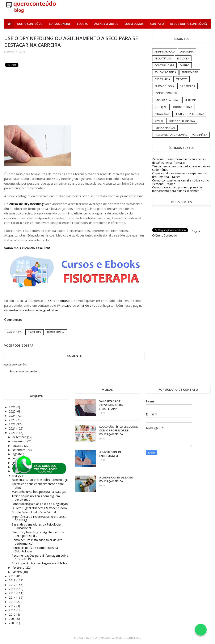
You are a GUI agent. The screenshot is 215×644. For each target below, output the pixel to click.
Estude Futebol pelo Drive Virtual (34, 512)
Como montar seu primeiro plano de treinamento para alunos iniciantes (177, 189)
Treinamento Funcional (171, 135)
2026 (13, 407)
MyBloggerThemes (128, 638)
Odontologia (183, 107)
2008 (13, 623)
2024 (13, 416)
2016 (13, 589)
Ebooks (82, 24)
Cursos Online (60, 24)
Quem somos (134, 24)
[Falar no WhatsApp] (201, 630)
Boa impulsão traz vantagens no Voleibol (39, 563)
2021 (13, 428)
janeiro (18, 572)
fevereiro (19, 567)
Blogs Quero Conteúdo (188, 24)
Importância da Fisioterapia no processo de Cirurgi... (39, 518)
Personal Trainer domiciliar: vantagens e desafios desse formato (179, 161)
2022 (13, 424)
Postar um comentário (25, 371)
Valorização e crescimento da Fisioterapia (111, 405)
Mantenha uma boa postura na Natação (39, 492)
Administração (165, 52)
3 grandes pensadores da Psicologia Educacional (36, 526)
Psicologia (197, 114)
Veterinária (200, 135)
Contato (157, 24)
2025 (13, 411)
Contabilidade (164, 65)
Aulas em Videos (106, 24)
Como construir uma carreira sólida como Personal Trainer (181, 182)
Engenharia (162, 79)
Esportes (182, 79)
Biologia (183, 58)
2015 (13, 593)
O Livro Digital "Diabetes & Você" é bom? (40, 508)
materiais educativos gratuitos (34, 310)
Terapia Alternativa (182, 121)
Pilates (179, 114)
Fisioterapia (35, 332)
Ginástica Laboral (167, 100)
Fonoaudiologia (166, 93)
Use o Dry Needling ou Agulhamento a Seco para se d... (38, 534)
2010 (13, 614)
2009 (13, 619)
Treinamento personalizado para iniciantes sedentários (181, 168)
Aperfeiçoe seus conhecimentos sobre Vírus (38, 486)
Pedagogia (162, 114)
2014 (13, 597)
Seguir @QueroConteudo (176, 233)
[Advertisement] (36, 98)
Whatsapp (64, 305)
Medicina (191, 100)
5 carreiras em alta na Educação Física (116, 479)
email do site (87, 305)
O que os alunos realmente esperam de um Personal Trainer (179, 175)
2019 (13, 576)
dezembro (20, 437)
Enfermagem (190, 72)
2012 (13, 606)
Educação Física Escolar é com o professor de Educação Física (119, 430)
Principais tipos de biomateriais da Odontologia (35, 549)
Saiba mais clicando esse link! (27, 248)
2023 (13, 420)
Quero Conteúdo (30, 24)
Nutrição (161, 107)
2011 (13, 610)
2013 (13, 602)
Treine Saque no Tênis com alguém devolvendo (36, 498)
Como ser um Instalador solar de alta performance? (37, 542)
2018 (13, 580)
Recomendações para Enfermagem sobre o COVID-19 (40, 557)
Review (159, 121)
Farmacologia (164, 86)
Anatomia (187, 52)
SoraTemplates (101, 638)
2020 (13, 433)
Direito (185, 65)
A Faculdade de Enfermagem (110, 454)
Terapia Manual (56, 332)
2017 (13, 585)
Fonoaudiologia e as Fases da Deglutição (40, 504)
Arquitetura (163, 58)
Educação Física (165, 72)
